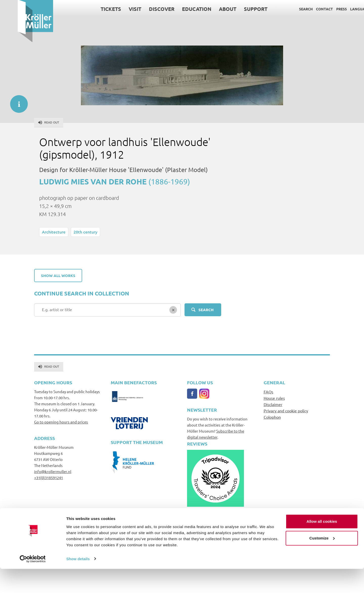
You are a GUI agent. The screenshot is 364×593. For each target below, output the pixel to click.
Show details (78, 583)
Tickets (93, 9)
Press (324, 9)
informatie (16, 101)
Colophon (272, 417)
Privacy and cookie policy (286, 411)
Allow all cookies (322, 546)
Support (238, 9)
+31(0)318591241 (49, 478)
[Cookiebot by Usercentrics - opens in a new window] (33, 583)
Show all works (58, 276)
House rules (274, 398)
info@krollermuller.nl (53, 471)
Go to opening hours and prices (61, 422)
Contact (307, 9)
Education (179, 9)
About (210, 9)
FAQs (268, 392)
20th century (85, 232)
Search (288, 9)
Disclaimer (273, 404)
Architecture (54, 232)
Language (342, 9)
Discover (144, 9)
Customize (322, 562)
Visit (117, 9)
